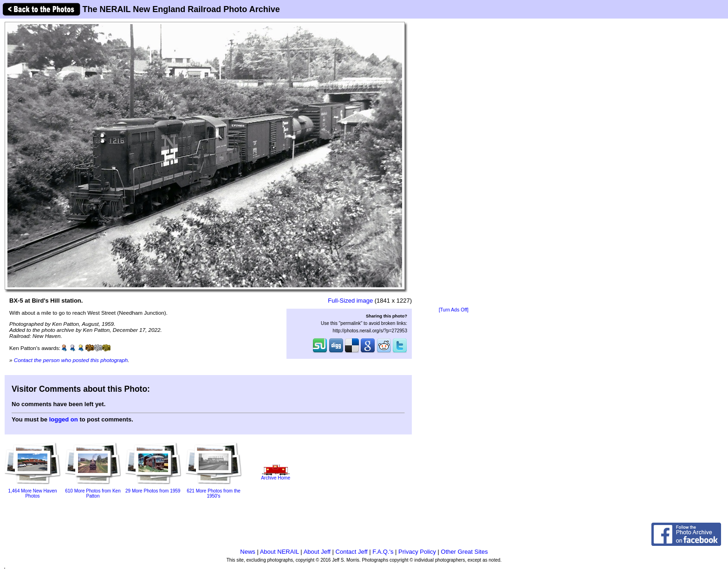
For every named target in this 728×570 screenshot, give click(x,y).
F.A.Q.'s (383, 552)
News (248, 552)
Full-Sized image (350, 301)
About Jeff (317, 552)
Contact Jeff (352, 552)
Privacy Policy (417, 552)
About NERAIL (279, 552)
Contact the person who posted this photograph (71, 360)
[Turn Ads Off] (454, 310)
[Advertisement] (454, 163)
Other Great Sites (465, 552)
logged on (64, 419)
